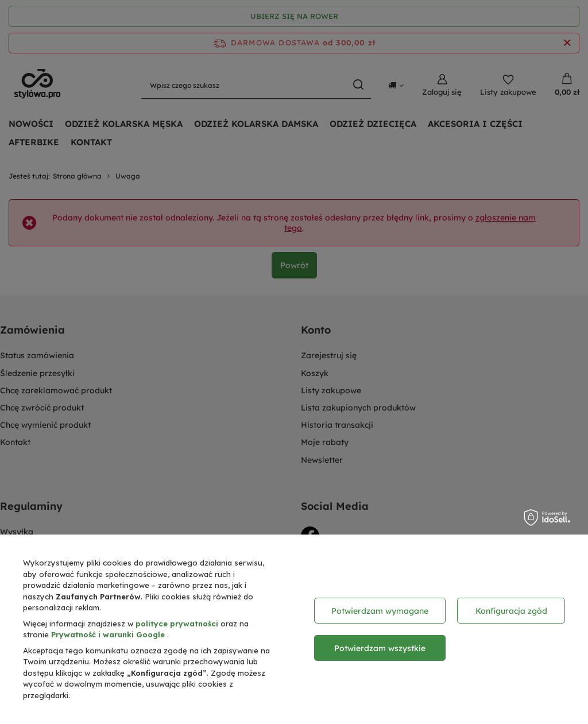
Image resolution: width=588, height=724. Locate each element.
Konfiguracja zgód (511, 611)
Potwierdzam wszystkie (380, 648)
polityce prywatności (178, 624)
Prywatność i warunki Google (109, 634)
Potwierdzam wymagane (380, 611)
